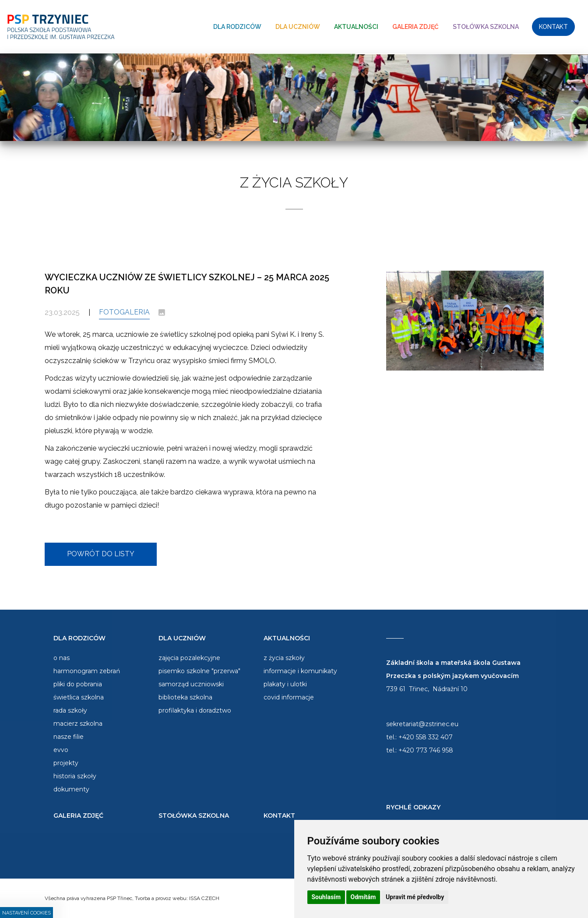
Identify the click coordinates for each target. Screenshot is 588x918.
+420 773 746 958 (426, 750)
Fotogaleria (124, 312)
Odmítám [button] (363, 897)
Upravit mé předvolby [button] (415, 897)
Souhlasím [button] (326, 897)
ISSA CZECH (204, 898)
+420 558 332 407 (426, 737)
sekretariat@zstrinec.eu (422, 724)
